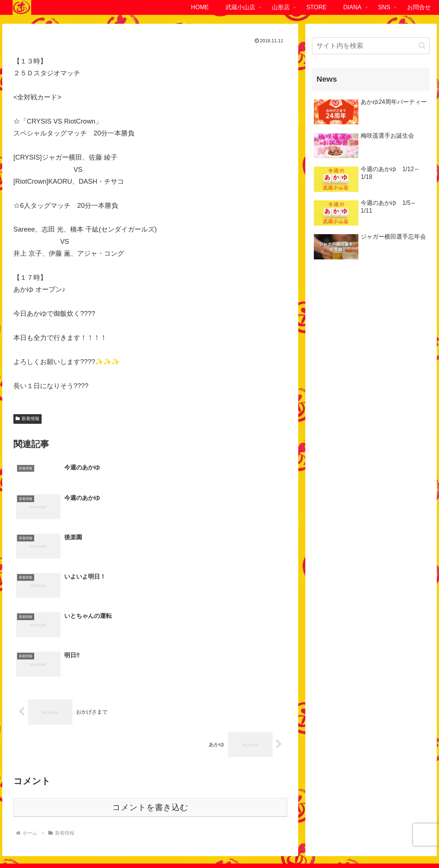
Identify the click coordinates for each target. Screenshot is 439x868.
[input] (371, 46)
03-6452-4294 (49, 807)
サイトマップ (250, 845)
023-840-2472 (337, 795)
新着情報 (27, 419)
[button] (422, 45)
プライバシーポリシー (200, 845)
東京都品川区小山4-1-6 (44, 783)
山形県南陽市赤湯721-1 (333, 783)
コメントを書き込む (150, 698)
